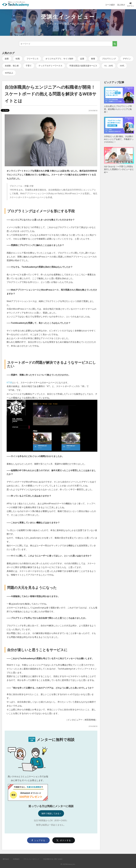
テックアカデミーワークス (50, 66)
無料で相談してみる (51, 813)
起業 (82, 59)
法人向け (121, 5)
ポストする (64, 840)
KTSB (9, 383)
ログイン (131, 5)
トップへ (68, 30)
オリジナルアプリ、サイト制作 (59, 59)
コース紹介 (110, 5)
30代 (122, 66)
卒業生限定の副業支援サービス (83, 66)
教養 (93, 59)
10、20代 (109, 66)
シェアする (38, 840)
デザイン (127, 59)
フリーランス (33, 59)
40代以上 (9, 73)
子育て (29, 66)
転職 (18, 59)
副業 (7, 59)
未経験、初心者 (12, 66)
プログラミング (109, 59)
